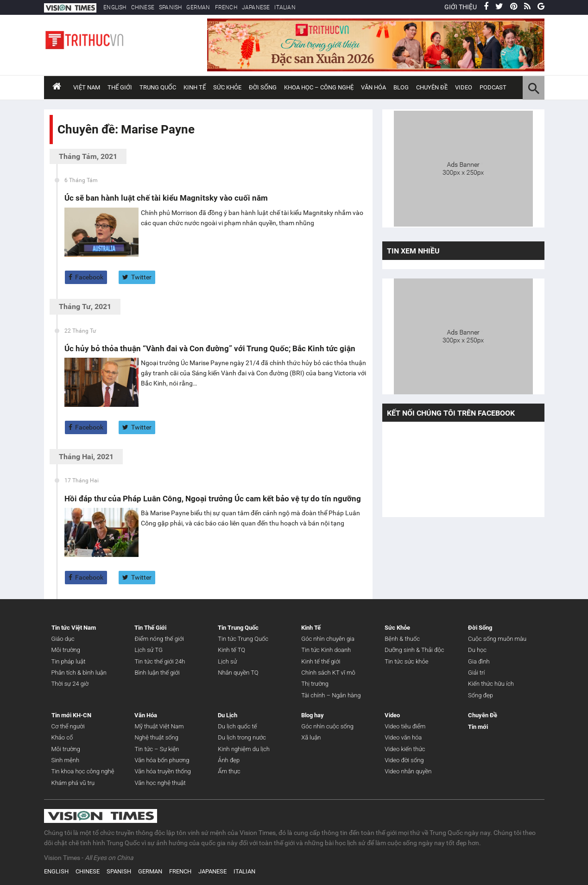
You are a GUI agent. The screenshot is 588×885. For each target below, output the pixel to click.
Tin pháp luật (69, 661)
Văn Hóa (373, 87)
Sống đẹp (481, 695)
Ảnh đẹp (229, 760)
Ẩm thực (229, 771)
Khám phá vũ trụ (73, 783)
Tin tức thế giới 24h (160, 661)
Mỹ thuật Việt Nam (159, 726)
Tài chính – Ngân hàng (331, 695)
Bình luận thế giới (157, 673)
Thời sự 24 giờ (70, 684)
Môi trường (66, 650)
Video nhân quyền (408, 771)
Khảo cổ (62, 737)
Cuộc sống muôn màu (497, 639)
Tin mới (478, 727)
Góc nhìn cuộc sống (327, 726)
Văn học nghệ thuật (160, 783)
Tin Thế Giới (150, 628)
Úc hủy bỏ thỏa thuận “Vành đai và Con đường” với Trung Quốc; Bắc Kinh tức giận (210, 348)
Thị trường (315, 684)
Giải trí (476, 673)
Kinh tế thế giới (321, 661)
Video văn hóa (403, 737)
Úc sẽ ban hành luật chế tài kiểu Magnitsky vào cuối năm (166, 198)
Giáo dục (63, 639)
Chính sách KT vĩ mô (328, 673)
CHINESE (143, 7)
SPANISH (170, 7)
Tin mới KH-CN (71, 715)
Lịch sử (227, 661)
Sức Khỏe (227, 87)
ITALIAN (285, 7)
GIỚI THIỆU (461, 7)
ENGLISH (115, 7)
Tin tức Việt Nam (74, 628)
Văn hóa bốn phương (162, 760)
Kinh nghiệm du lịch (244, 749)
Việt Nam (87, 87)
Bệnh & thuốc (402, 639)
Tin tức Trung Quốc (243, 639)
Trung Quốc (158, 87)
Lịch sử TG (148, 650)
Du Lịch (228, 715)
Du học (477, 650)
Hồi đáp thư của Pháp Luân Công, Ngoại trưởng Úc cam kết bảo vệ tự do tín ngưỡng (213, 499)
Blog (401, 87)
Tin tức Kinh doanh (326, 650)
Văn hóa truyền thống (162, 771)
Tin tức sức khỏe (406, 661)
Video (464, 87)
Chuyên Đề (483, 715)
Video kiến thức (405, 749)
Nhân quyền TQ (238, 673)
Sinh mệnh (66, 760)
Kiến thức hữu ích (491, 684)
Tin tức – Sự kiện (157, 749)
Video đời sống (404, 760)
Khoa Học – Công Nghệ (319, 87)
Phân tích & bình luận (79, 673)
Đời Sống (263, 87)
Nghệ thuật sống (156, 737)
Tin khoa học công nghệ (83, 771)
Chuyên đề (432, 87)
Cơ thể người (68, 726)
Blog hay (313, 715)
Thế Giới (120, 87)
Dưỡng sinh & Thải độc (414, 650)
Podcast (493, 87)
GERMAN (198, 7)
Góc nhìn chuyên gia (328, 639)
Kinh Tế (195, 87)
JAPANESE (256, 7)
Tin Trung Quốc (238, 628)
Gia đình (479, 661)
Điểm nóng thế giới (159, 639)
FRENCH (226, 7)
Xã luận (311, 737)
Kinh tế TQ (231, 650)
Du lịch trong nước (242, 737)
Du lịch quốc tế (237, 726)
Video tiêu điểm (405, 726)
